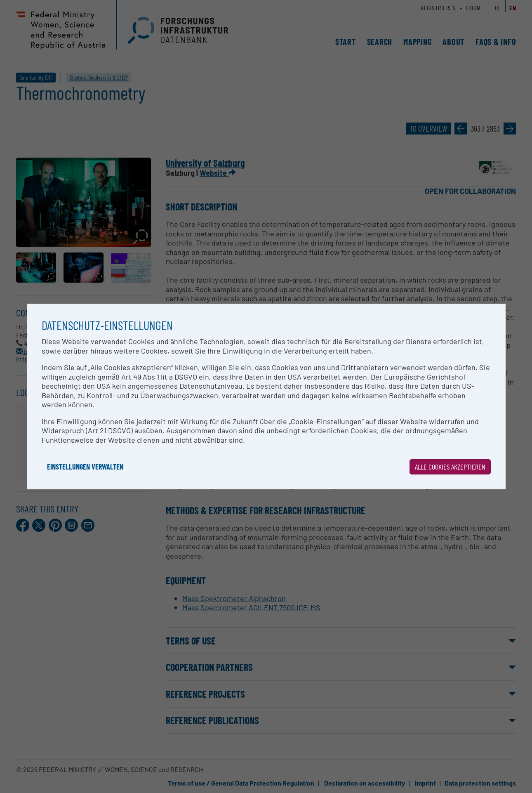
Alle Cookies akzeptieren (450, 467)
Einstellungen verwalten (85, 467)
